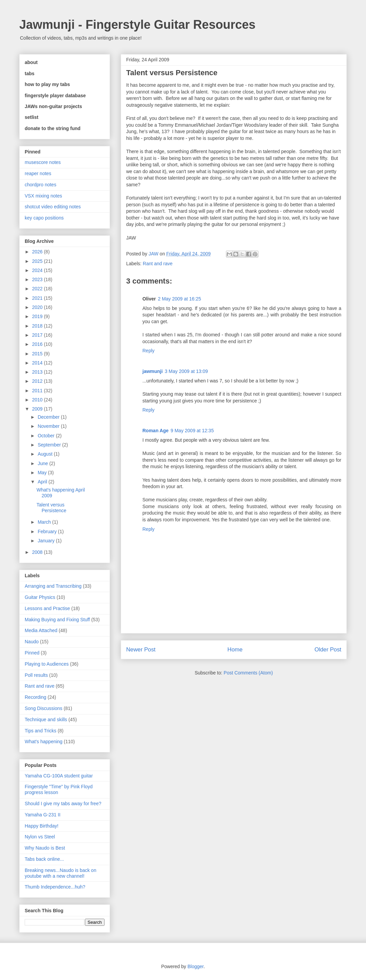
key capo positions (44, 218)
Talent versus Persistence (51, 508)
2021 (38, 298)
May (43, 473)
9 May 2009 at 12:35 (192, 431)
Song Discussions (43, 708)
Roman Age (155, 431)
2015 (38, 354)
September (50, 445)
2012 (38, 381)
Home (235, 650)
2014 (38, 363)
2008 (38, 552)
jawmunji (153, 371)
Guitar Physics (40, 597)
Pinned (32, 653)
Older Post (328, 650)
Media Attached (41, 630)
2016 (38, 344)
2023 (38, 279)
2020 (38, 307)
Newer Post (141, 650)
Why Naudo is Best (45, 848)
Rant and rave (158, 264)
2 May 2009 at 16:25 (180, 299)
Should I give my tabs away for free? (63, 804)
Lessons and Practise (47, 608)
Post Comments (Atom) (248, 673)
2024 (38, 270)
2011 (38, 391)
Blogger (195, 966)
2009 (38, 409)
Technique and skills (46, 720)
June (43, 463)
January (47, 541)
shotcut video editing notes (53, 207)
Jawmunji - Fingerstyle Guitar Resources (137, 25)
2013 (38, 372)
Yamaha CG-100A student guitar (59, 776)
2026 (38, 252)
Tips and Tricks (41, 731)
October (47, 436)
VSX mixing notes (43, 196)
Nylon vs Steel (40, 837)
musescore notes (43, 162)
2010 (38, 400)
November (49, 426)
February (48, 531)
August (45, 454)
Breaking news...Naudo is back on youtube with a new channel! (61, 873)
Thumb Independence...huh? (55, 887)
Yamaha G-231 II (43, 815)
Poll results (36, 675)
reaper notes (38, 173)
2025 (38, 261)
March (45, 522)
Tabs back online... (44, 859)
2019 (38, 316)
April (43, 482)
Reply (148, 351)
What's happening (44, 742)
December (49, 417)
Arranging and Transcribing (53, 586)
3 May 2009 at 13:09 (186, 371)
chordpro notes (40, 185)
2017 (38, 335)
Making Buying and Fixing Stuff (57, 620)
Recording (36, 697)
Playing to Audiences (47, 664)
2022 (38, 289)
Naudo (32, 642)
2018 (38, 326)
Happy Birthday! (42, 826)
